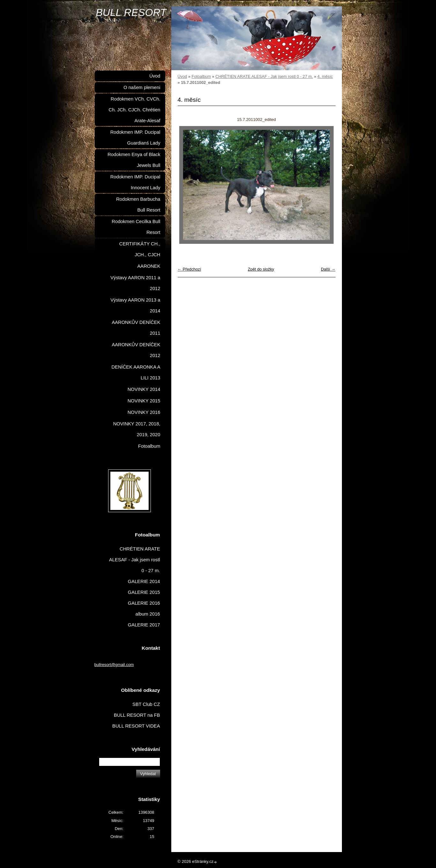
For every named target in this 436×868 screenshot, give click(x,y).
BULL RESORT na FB (137, 715)
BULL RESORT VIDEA (136, 726)
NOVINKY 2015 (144, 401)
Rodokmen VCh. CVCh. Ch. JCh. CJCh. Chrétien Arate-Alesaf (135, 110)
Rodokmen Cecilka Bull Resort (136, 227)
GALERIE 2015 (144, 592)
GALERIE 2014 (144, 581)
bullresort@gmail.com (114, 665)
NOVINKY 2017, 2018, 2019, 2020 (137, 429)
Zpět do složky (261, 269)
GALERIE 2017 (144, 625)
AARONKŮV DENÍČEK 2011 (136, 328)
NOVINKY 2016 (144, 412)
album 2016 (148, 614)
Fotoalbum (201, 76)
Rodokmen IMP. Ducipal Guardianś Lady (135, 138)
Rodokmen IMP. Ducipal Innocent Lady (135, 182)
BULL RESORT (131, 12)
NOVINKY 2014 (144, 389)
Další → (328, 269)
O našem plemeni (142, 87)
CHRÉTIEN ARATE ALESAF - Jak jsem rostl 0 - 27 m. (264, 76)
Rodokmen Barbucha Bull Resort (138, 205)
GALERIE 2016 (144, 603)
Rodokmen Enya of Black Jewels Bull (134, 160)
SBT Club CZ (146, 704)
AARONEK (149, 266)
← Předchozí (189, 269)
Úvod (182, 76)
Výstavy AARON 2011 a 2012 (135, 283)
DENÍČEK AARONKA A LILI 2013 (136, 372)
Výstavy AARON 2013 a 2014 (135, 305)
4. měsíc (325, 76)
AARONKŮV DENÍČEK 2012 (136, 350)
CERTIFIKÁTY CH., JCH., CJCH (140, 249)
